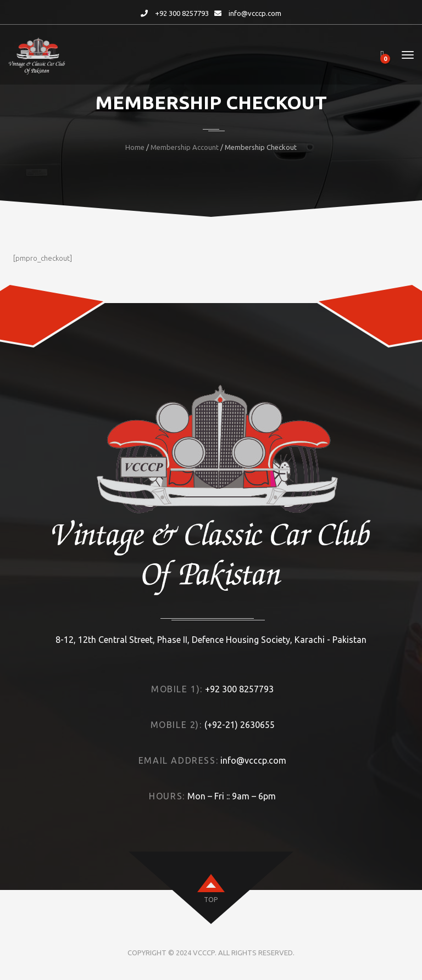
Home (135, 147)
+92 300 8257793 (182, 13)
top (211, 900)
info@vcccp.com (255, 13)
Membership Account (185, 147)
